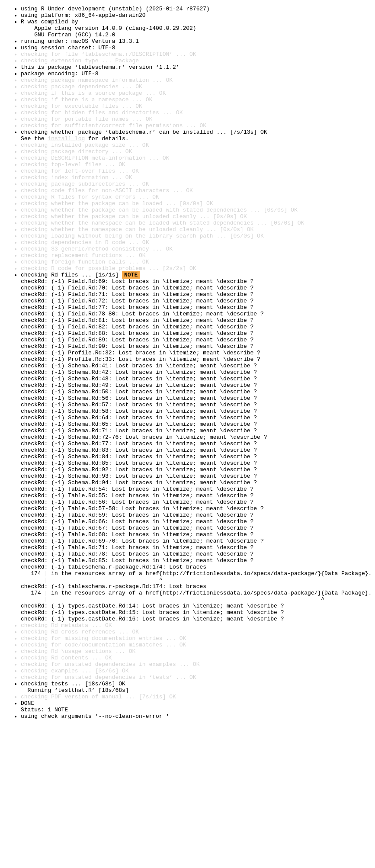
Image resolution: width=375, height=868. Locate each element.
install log (66, 165)
